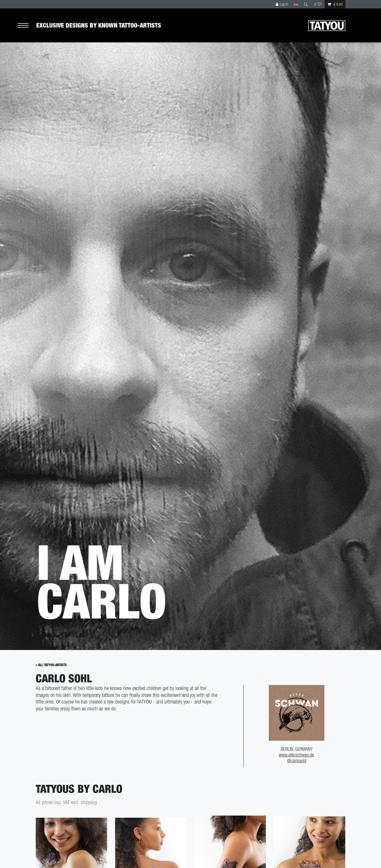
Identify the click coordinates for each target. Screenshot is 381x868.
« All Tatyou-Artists (51, 665)
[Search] (306, 4)
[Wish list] (318, 4)
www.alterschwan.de (296, 755)
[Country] (296, 4)
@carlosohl (297, 761)
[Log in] (282, 4)
